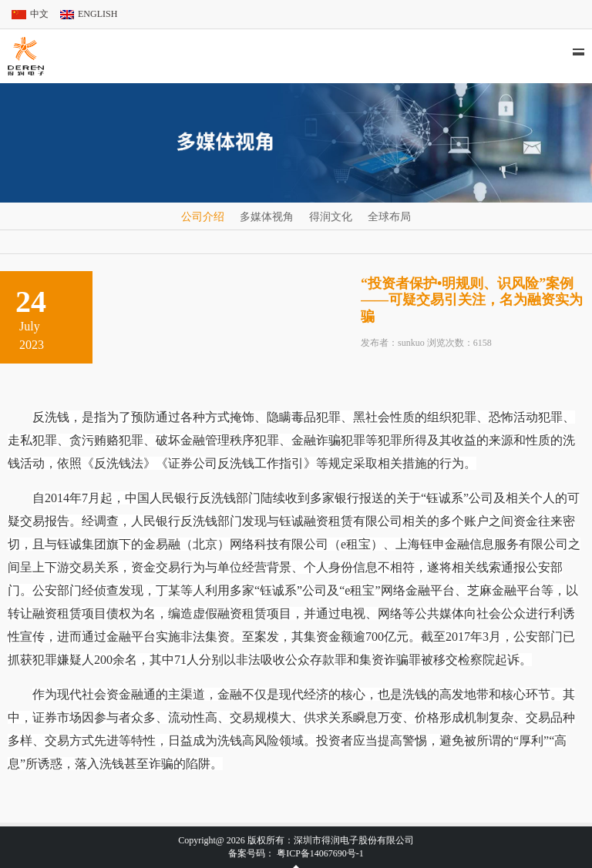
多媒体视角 (267, 217)
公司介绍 (203, 217)
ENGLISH (98, 14)
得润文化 (331, 217)
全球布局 (389, 217)
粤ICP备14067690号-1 (320, 853)
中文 (39, 14)
